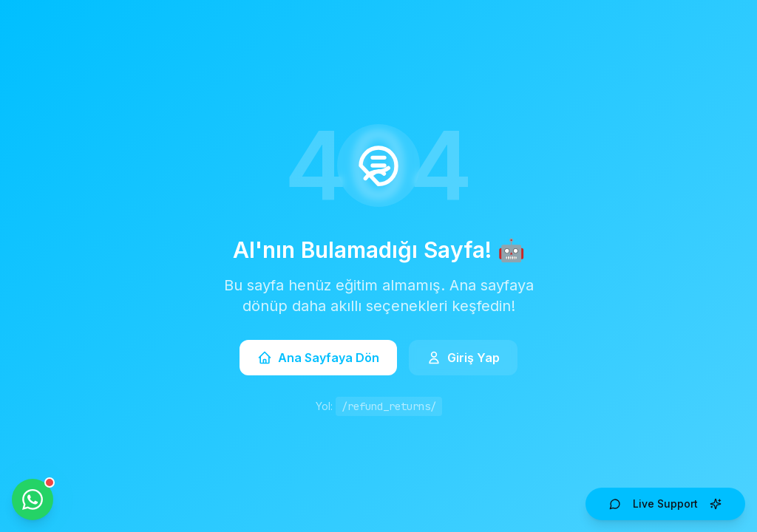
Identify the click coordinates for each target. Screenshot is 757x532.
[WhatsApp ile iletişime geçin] (33, 499)
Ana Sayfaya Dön (318, 358)
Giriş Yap (463, 358)
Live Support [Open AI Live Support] (665, 504)
